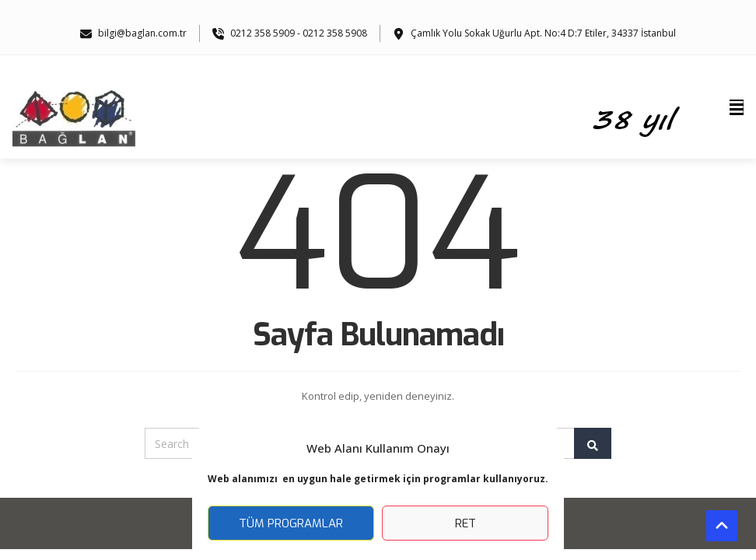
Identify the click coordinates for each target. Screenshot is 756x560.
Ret (465, 523)
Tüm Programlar (291, 523)
